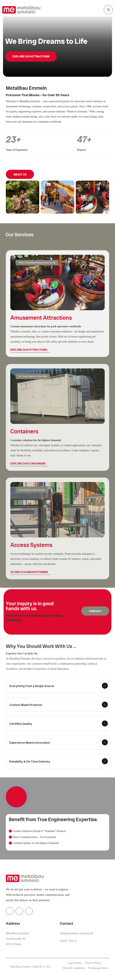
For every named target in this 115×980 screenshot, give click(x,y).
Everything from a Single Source (33, 686)
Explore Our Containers (28, 465)
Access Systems (31, 547)
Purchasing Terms (98, 968)
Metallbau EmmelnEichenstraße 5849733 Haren (17, 939)
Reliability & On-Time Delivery (31, 762)
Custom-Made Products (27, 705)
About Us (20, 174)
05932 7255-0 (68, 941)
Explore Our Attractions (31, 56)
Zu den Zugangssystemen (29, 574)
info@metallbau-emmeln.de (77, 933)
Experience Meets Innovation (31, 743)
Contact (95, 611)
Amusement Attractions (41, 319)
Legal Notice (75, 963)
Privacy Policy (93, 963)
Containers (24, 433)
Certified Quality (22, 724)
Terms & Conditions (74, 968)
